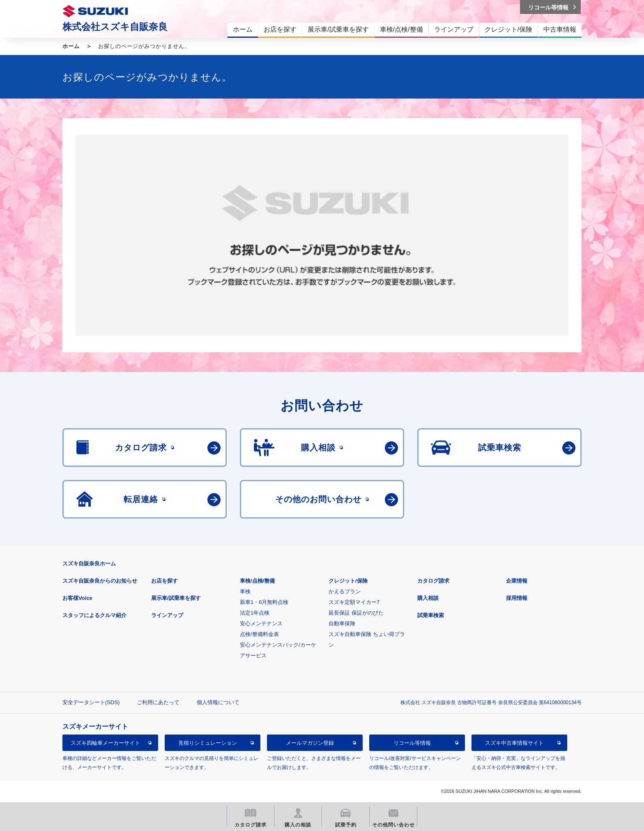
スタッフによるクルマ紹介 (94, 615)
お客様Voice (77, 598)
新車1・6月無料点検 (264, 602)
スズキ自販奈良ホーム (89, 564)
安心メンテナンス (261, 623)
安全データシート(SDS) (91, 702)
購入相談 (428, 598)
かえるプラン (345, 591)
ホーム (71, 46)
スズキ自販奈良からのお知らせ (100, 581)
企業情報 (517, 581)
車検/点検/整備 (257, 581)
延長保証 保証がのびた (356, 613)
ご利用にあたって (158, 702)
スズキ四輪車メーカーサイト (105, 743)
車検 (245, 591)
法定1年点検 (255, 613)
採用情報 (517, 598)
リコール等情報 (412, 743)
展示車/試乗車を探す (176, 598)
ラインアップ (167, 615)
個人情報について (218, 702)
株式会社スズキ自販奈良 (115, 27)
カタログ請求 (433, 581)
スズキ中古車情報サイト (514, 743)
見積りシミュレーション (208, 743)
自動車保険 (342, 623)
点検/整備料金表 (259, 634)
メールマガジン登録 (310, 743)
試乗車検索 (431, 615)
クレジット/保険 (348, 581)
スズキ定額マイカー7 (354, 602)
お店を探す (164, 581)
